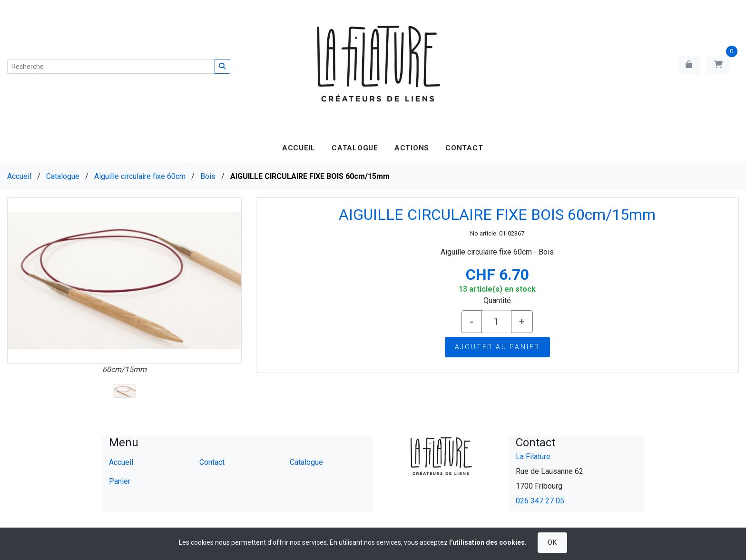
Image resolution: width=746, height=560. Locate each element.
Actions (412, 148)
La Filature (533, 457)
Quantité (497, 300)
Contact (464, 148)
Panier (120, 481)
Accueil (299, 148)
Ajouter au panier (498, 347)
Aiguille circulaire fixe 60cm (140, 176)
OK (552, 542)
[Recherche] (111, 66)
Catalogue (355, 148)
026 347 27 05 (540, 501)
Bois (208, 176)
